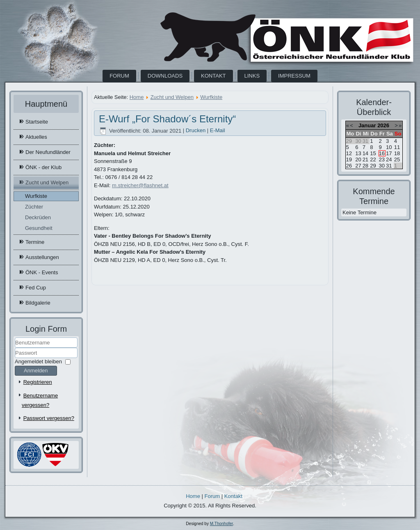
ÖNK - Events (42, 272)
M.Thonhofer (221, 524)
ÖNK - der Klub (43, 167)
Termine (35, 242)
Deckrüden (38, 217)
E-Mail (218, 131)
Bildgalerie (38, 303)
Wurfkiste (36, 196)
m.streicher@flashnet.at (140, 185)
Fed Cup (36, 288)
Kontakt (213, 76)
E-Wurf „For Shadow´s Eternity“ (167, 119)
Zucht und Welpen (47, 182)
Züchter (34, 207)
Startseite (37, 122)
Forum (119, 76)
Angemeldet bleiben (38, 361)
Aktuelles (36, 137)
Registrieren (38, 382)
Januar (367, 125)
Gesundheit (39, 228)
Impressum (294, 76)
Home (137, 97)
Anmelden (36, 371)
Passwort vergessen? (49, 418)
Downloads (165, 76)
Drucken (196, 131)
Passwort (15, 358)
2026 (383, 125)
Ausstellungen (42, 257)
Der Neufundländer (48, 152)
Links (252, 76)
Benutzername (15, 348)
